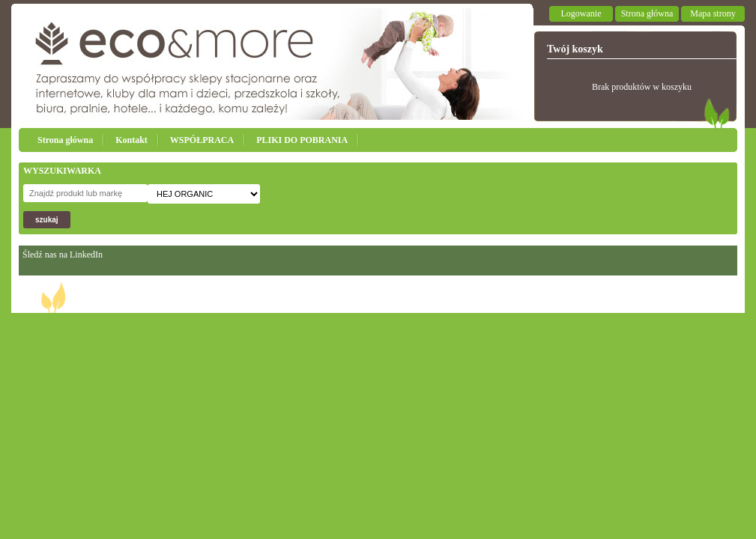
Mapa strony (713, 13)
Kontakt (131, 140)
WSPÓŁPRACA (202, 140)
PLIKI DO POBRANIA (302, 140)
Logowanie (581, 13)
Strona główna (647, 13)
